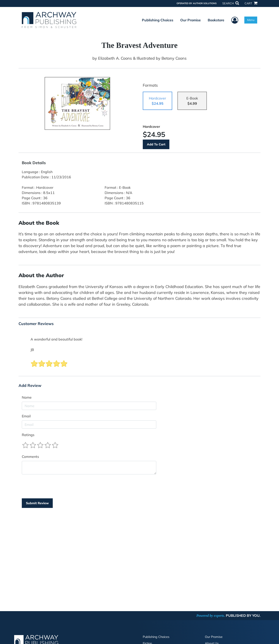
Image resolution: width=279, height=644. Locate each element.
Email (26, 416)
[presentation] (55, 486)
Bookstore (216, 20)
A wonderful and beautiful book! (56, 339)
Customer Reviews (36, 324)
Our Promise (191, 20)
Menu (251, 20)
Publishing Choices (158, 20)
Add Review (30, 386)
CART (251, 3)
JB (32, 350)
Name (27, 397)
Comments (30, 457)
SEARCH (231, 3)
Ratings (28, 435)
